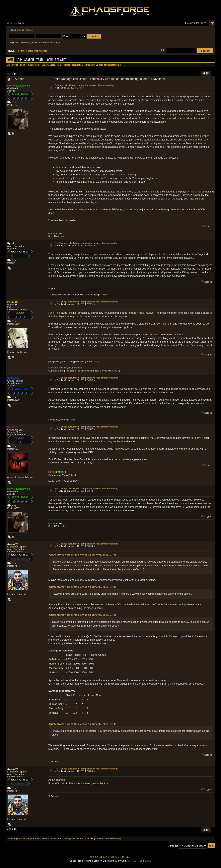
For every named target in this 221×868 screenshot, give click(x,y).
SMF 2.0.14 (95, 857)
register (29, 30)
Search (29, 60)
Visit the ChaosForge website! (32, 51)
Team (40, 60)
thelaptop (13, 378)
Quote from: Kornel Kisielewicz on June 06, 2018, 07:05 (83, 555)
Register (61, 60)
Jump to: (173, 846)
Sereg (11, 427)
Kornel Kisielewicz (19, 86)
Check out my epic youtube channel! (66, 368)
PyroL (11, 243)
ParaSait (13, 302)
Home (10, 60)
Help (19, 60)
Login (49, 60)
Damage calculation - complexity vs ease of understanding (85, 85)
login (19, 30)
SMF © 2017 (108, 857)
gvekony (13, 544)
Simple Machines (123, 857)
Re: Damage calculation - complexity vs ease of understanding (87, 243)
